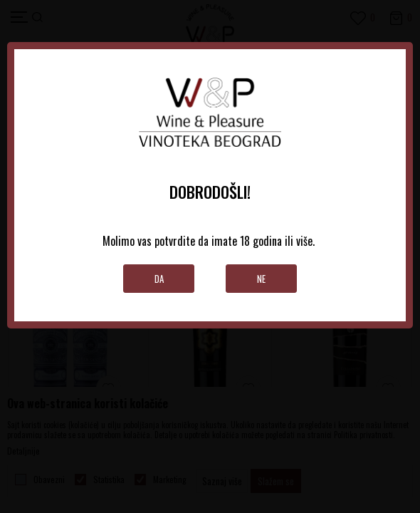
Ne (261, 279)
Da (159, 279)
